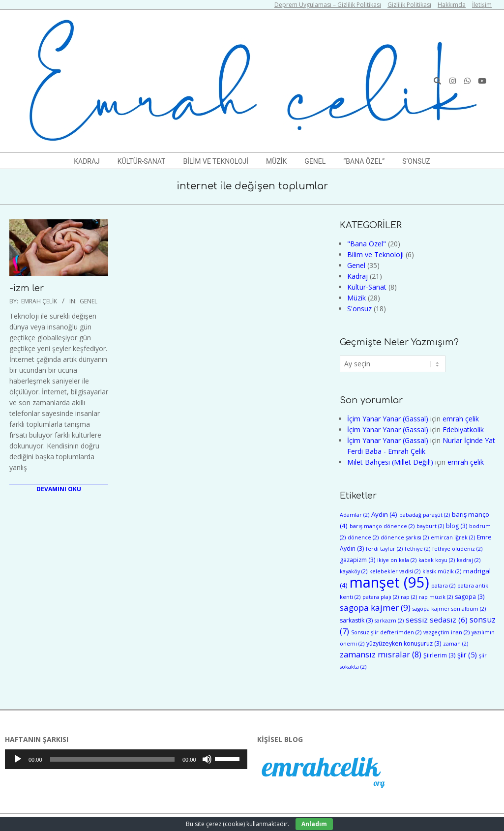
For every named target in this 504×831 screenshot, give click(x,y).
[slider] (112, 759)
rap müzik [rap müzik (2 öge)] (436, 597)
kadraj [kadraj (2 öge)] (469, 560)
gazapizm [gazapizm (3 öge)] (357, 560)
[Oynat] (18, 759)
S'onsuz (359, 309)
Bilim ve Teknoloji (375, 254)
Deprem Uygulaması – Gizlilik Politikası (328, 5)
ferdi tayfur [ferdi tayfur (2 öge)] (384, 549)
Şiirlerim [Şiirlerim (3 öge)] (439, 655)
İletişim (482, 5)
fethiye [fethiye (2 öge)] (417, 549)
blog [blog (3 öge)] (457, 526)
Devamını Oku (59, 489)
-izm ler (27, 288)
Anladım (314, 824)
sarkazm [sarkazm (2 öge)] (389, 621)
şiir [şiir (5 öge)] (467, 655)
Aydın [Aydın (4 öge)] (384, 514)
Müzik (356, 298)
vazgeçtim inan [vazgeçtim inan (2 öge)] (446, 632)
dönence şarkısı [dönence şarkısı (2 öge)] (405, 537)
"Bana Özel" (367, 244)
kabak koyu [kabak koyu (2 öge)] (437, 560)
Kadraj (357, 276)
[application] (126, 759)
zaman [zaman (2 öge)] (456, 644)
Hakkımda (452, 5)
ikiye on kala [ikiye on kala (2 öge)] (397, 560)
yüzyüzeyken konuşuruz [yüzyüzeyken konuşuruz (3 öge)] (404, 643)
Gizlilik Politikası (409, 5)
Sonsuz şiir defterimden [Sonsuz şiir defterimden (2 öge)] (386, 632)
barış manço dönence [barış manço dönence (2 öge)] (382, 526)
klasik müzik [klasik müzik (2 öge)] (442, 571)
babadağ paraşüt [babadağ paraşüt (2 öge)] (425, 515)
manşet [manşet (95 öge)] (389, 582)
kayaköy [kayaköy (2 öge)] (354, 571)
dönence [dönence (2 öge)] (363, 537)
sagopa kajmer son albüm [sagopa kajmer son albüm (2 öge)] (449, 609)
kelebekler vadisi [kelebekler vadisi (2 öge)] (395, 571)
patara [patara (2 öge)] (443, 586)
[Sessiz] (207, 759)
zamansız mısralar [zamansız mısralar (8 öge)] (381, 654)
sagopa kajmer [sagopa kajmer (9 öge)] (375, 608)
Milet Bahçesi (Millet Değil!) (390, 462)
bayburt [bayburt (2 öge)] (430, 526)
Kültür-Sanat (367, 287)
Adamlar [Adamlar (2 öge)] (355, 515)
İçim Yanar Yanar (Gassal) (388, 419)
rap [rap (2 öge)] (409, 597)
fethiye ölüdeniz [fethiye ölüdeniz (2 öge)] (457, 549)
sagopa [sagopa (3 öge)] (470, 597)
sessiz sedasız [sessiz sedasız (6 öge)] (437, 620)
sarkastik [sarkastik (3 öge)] (356, 620)
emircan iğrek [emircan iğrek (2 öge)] (453, 537)
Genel (89, 301)
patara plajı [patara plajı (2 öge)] (381, 597)
